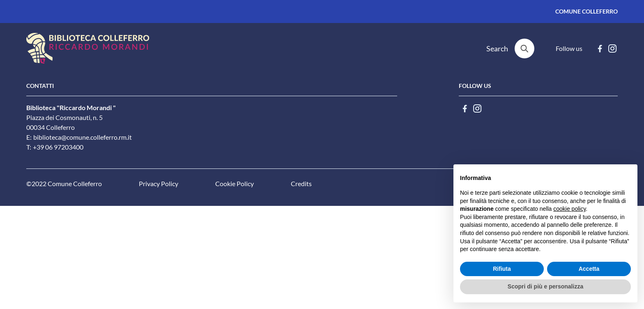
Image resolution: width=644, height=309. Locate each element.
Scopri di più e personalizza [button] (545, 286)
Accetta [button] (589, 269)
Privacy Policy (159, 184)
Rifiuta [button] (502, 269)
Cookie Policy (235, 184)
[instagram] (613, 48)
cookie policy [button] (569, 209)
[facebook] (600, 48)
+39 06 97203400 (58, 147)
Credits (301, 184)
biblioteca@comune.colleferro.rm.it (83, 137)
